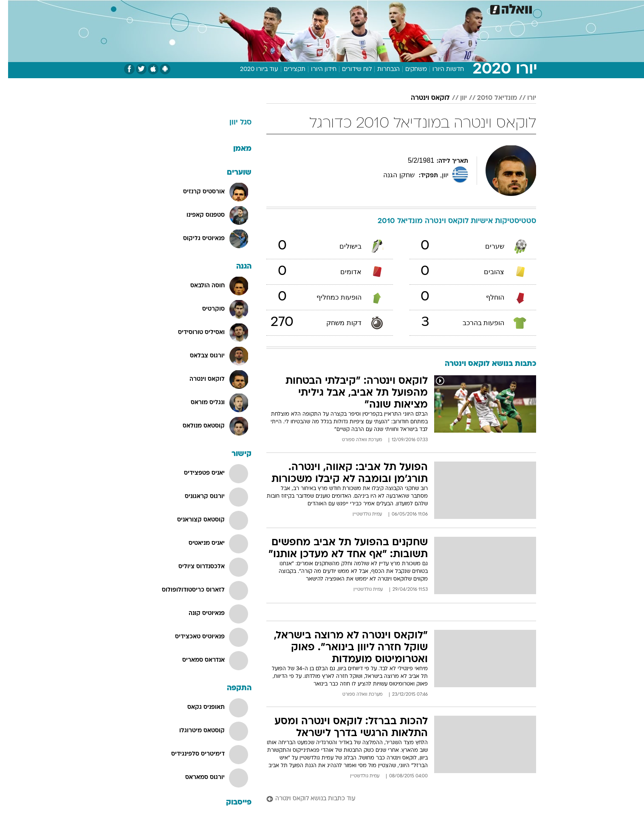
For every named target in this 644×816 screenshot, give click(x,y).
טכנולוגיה (240, 8)
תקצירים (287, 69)
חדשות (489, 8)
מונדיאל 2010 (489, 98)
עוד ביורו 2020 (251, 69)
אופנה (209, 8)
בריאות (301, 8)
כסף (349, 8)
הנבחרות (380, 69)
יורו (524, 98)
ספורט (460, 8)
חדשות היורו (440, 69)
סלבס (373, 8)
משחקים (408, 69)
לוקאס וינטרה (422, 98)
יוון (455, 98)
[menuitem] (483, 8)
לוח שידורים (349, 69)
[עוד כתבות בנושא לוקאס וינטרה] (393, 799)
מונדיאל (430, 8)
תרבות (400, 8)
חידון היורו (316, 69)
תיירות (272, 8)
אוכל (327, 8)
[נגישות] (12, 9)
